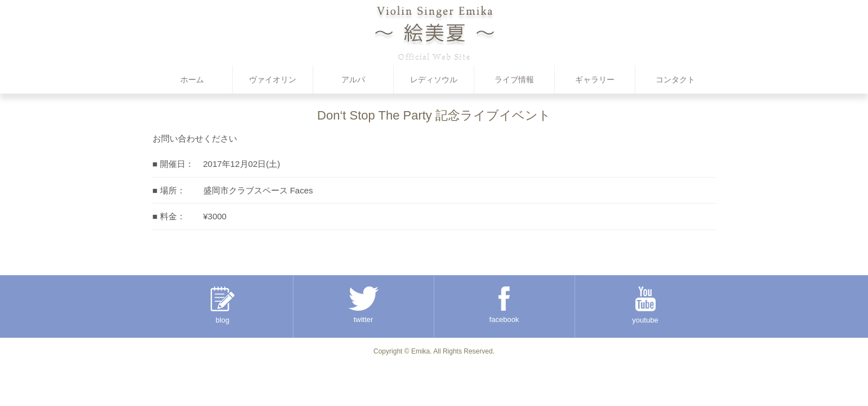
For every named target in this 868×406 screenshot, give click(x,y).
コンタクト (675, 80)
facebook (504, 305)
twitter (364, 305)
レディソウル (434, 80)
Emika (420, 351)
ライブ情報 (514, 80)
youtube (645, 305)
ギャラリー (595, 80)
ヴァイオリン (273, 80)
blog (222, 305)
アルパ (353, 80)
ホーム (192, 80)
